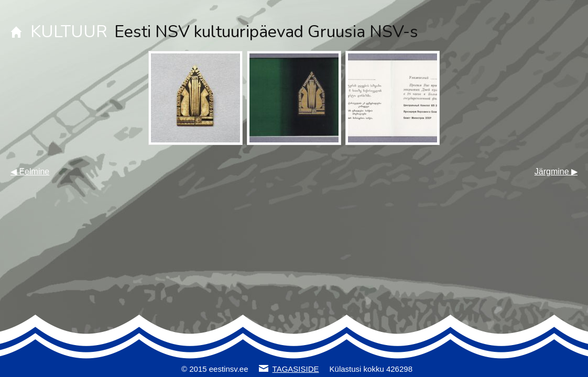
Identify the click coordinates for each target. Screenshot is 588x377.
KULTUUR (69, 32)
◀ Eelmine (30, 171)
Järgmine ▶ (556, 171)
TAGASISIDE (296, 369)
